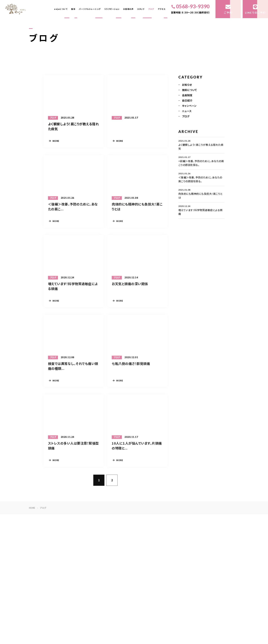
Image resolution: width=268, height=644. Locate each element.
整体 (73, 9)
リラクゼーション (112, 9)
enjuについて (61, 9)
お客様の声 (128, 9)
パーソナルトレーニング (90, 9)
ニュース (187, 111)
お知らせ (187, 85)
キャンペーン (189, 106)
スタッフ (141, 9)
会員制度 (187, 96)
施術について (190, 90)
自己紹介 (187, 101)
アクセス (162, 9)
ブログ (151, 9)
